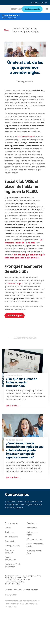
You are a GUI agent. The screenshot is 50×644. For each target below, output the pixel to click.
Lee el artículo (14, 406)
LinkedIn (26, 590)
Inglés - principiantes (11, 558)
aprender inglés (15, 284)
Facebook (9, 590)
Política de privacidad (31, 601)
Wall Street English (26, 137)
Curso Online (10, 541)
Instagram (18, 590)
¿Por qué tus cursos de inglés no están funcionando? (22, 382)
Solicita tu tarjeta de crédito (35, 545)
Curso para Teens (12, 546)
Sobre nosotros (11, 523)
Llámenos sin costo (34, 539)
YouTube (35, 590)
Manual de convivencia (29, 604)
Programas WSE (11, 607)
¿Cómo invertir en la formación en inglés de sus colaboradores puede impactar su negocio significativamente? (25, 450)
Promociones (32, 528)
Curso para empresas (10, 551)
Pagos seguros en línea (34, 552)
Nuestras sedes (11, 537)
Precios (8, 528)
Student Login (39, 3)
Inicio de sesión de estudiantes (13, 565)
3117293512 (16, 9)
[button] (47, 9)
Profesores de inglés (32, 533)
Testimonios (10, 532)
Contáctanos (32, 523)
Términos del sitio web (13, 601)
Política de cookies (12, 604)
